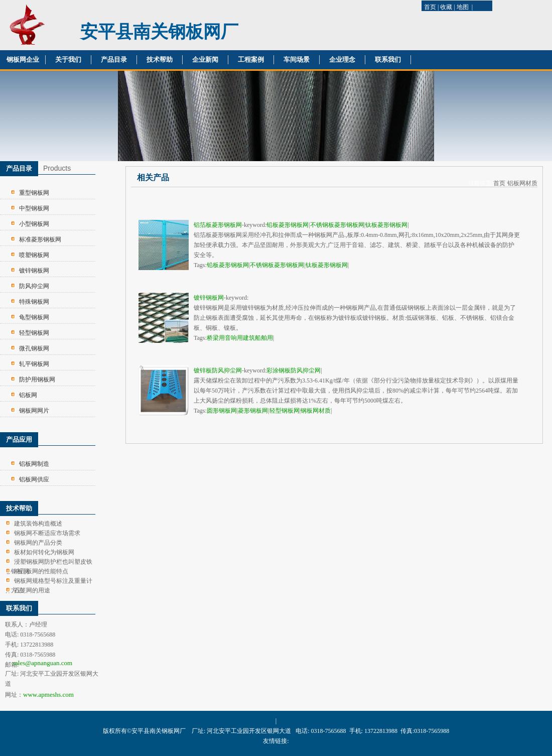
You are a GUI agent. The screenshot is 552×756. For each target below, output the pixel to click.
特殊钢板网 (34, 302)
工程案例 (251, 59)
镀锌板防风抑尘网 (218, 370)
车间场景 (297, 59)
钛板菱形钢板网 (386, 225)
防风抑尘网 (34, 286)
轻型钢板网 (34, 333)
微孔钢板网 (34, 348)
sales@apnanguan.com (42, 663)
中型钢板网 (34, 208)
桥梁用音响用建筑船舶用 (240, 338)
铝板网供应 (34, 479)
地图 (463, 7)
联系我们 (388, 59)
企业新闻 (205, 59)
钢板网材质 (316, 411)
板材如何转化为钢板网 (44, 552)
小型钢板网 (34, 224)
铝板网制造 (34, 464)
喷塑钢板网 (34, 255)
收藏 (446, 7)
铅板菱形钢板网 (288, 225)
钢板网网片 (34, 411)
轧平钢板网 (34, 364)
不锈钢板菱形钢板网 (337, 225)
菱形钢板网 (253, 411)
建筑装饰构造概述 (38, 524)
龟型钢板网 (34, 317)
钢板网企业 (23, 59)
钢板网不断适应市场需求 (47, 533)
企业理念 (342, 59)
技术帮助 (160, 59)
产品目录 (114, 59)
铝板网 (28, 395)
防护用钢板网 (37, 380)
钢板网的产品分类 (38, 543)
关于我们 (68, 59)
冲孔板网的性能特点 (41, 571)
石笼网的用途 (32, 590)
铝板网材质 (522, 183)
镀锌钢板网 (34, 271)
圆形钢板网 (222, 411)
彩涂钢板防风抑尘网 (294, 370)
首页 (430, 7)
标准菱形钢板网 (40, 239)
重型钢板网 (34, 193)
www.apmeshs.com (48, 695)
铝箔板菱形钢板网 (218, 225)
